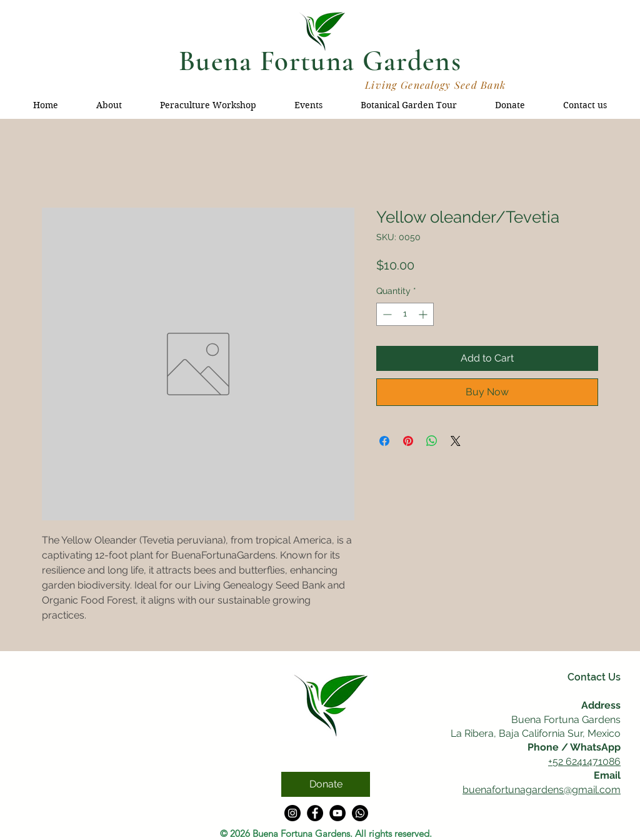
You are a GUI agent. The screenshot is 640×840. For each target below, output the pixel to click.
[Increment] (424, 314)
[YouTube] (337, 813)
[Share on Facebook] (384, 441)
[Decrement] (386, 314)
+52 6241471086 (584, 762)
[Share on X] (456, 441)
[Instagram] (292, 813)
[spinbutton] (405, 314)
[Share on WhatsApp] (432, 441)
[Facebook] (315, 813)
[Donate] (326, 784)
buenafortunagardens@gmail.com (542, 790)
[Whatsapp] (360, 813)
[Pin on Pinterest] (408, 441)
